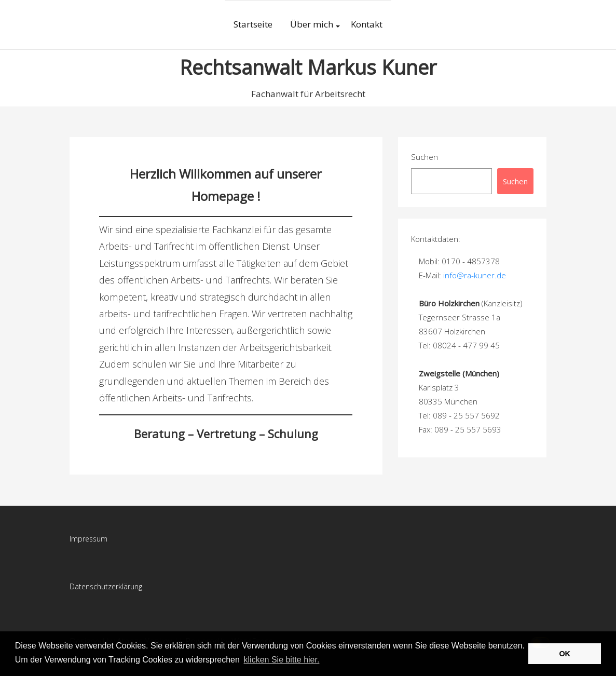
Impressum (88, 539)
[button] (325, 660)
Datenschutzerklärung (106, 586)
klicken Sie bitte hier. (282, 660)
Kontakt (367, 24)
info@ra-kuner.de (475, 275)
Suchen (425, 157)
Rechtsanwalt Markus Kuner (308, 67)
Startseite (253, 24)
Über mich (312, 24)
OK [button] (565, 654)
